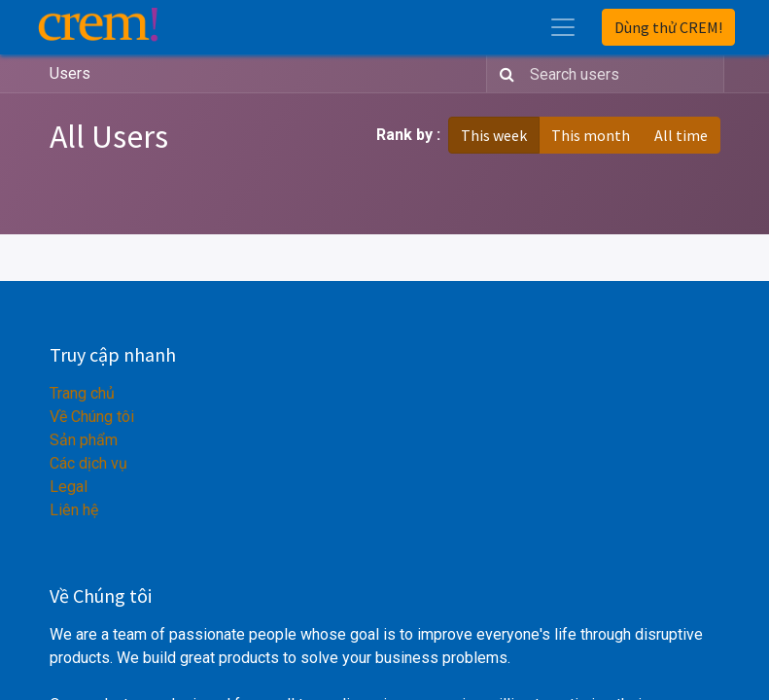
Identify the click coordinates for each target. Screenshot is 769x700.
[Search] (503, 74)
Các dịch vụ (88, 463)
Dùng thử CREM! (668, 27)
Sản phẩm (84, 440)
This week (494, 135)
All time (681, 135)
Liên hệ (74, 510)
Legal (69, 487)
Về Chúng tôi (92, 417)
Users (70, 73)
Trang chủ (82, 393)
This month (591, 135)
